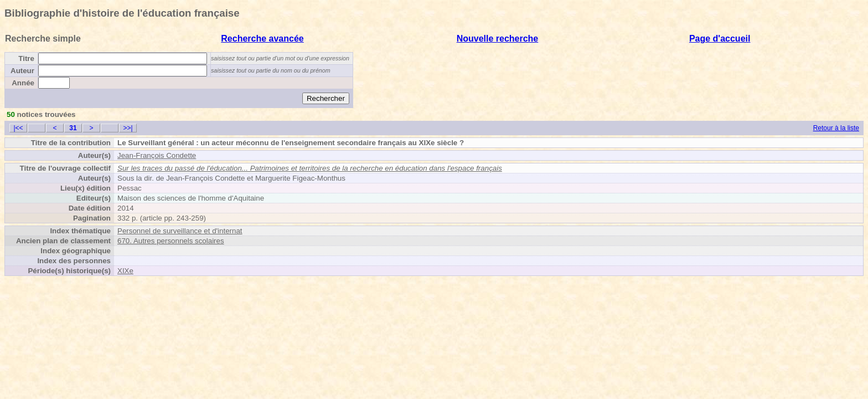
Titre (26, 58)
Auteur (22, 71)
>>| (128, 128)
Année (23, 83)
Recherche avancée (262, 39)
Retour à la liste (836, 128)
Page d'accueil (720, 39)
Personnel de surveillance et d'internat (180, 231)
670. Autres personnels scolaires (171, 241)
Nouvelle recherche (498, 39)
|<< (18, 128)
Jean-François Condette (157, 155)
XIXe (125, 271)
